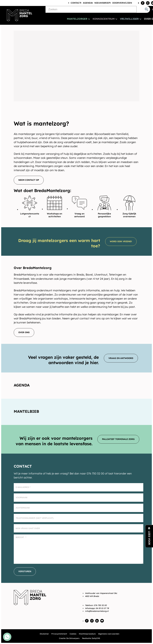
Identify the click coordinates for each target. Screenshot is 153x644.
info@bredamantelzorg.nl (97, 611)
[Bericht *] (79, 549)
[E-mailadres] (79, 487)
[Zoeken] (91, 9)
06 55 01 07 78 (102, 608)
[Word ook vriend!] (121, 242)
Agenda (88, 3)
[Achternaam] (79, 508)
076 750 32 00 (100, 605)
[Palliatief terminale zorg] (118, 439)
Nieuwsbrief (102, 3)
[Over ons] (24, 333)
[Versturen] (25, 572)
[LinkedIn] (97, 621)
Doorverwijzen (122, 3)
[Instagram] (148, 3)
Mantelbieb (26, 411)
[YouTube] (102, 621)
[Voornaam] (79, 498)
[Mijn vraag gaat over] (79, 528)
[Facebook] (143, 3)
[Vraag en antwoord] (121, 358)
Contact (76, 3)
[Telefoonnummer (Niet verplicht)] (79, 518)
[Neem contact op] (29, 180)
